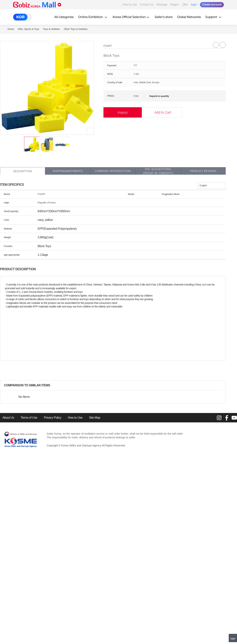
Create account (212, 5)
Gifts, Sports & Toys (29, 29)
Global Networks (189, 17)
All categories (64, 17)
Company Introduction (113, 171)
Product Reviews (203, 171)
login (194, 5)
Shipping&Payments (68, 171)
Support (214, 17)
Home (11, 29)
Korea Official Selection (131, 17)
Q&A (185, 5)
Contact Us (147, 5)
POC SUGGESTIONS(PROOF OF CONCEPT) (158, 171)
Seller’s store (164, 17)
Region (175, 5)
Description (22, 171)
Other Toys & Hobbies (76, 29)
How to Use (130, 5)
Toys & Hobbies (52, 29)
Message (162, 5)
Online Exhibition (93, 17)
